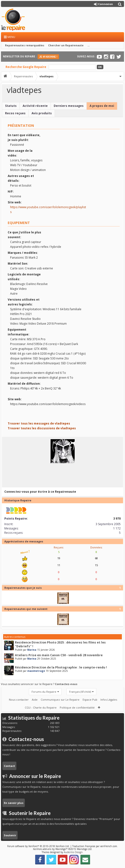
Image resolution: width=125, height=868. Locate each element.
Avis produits (42, 113)
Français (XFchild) (80, 692)
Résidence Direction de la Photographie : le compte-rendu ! (61, 667)
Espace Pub (90, 700)
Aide (35, 700)
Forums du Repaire (44, 692)
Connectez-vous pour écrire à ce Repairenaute (40, 492)
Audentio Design (73, 852)
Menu (10, 37)
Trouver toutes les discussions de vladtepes (42, 428)
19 (59, 558)
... (89, 45)
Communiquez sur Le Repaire (60, 700)
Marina (32, 650)
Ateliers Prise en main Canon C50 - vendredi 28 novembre (59, 655)
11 (59, 565)
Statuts (11, 106)
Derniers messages (69, 106)
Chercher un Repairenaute (66, 45)
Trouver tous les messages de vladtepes (39, 423)
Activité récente (35, 106)
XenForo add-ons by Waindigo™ (50, 849)
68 (96, 558)
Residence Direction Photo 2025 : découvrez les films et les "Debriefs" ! (60, 644)
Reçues (58, 547)
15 (96, 565)
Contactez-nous (66, 684)
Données (96, 547)
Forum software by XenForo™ (38, 846)
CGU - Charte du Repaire (41, 707)
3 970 (117, 519)
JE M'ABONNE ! (48, 57)
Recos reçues (15, 113)
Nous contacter (19, 700)
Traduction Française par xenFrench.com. (95, 846)
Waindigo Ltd (84, 849)
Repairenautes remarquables (25, 45)
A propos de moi (102, 106)
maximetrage (36, 671)
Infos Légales (109, 700)
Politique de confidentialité (77, 707)
